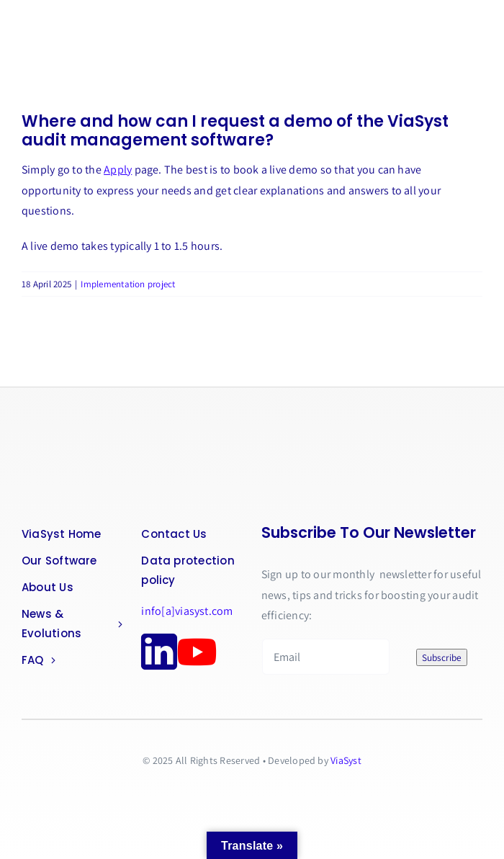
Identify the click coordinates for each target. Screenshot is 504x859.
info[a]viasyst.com (187, 611)
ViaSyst (346, 760)
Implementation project (128, 284)
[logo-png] (79, 436)
